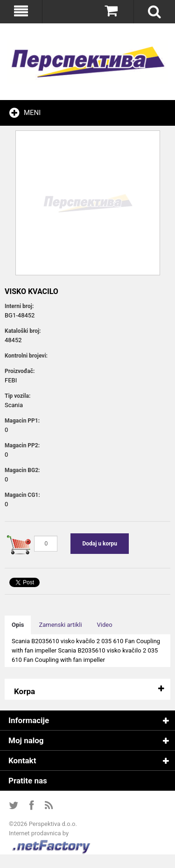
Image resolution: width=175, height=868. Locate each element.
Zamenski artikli (60, 625)
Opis (18, 625)
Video (105, 625)
